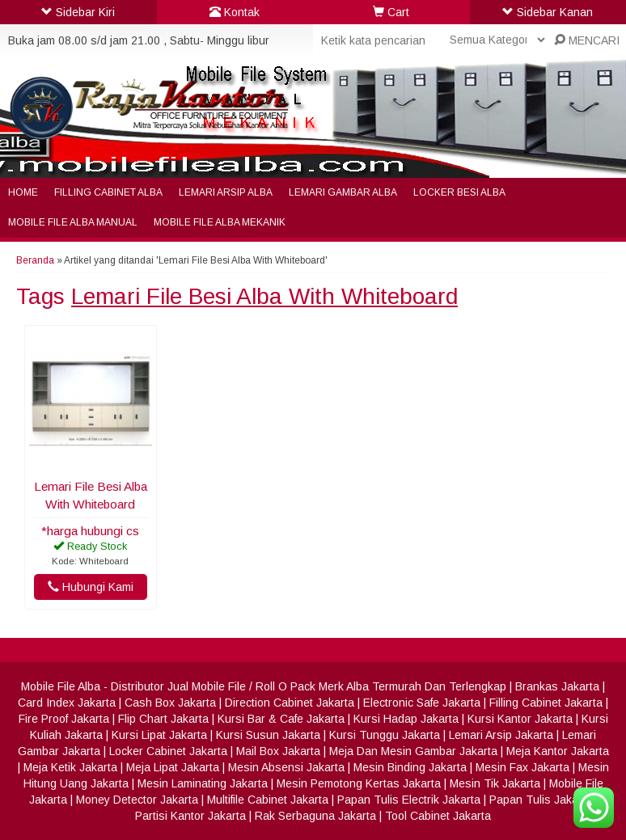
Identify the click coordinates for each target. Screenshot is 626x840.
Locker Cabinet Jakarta (168, 751)
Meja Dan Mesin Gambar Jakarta (413, 751)
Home (23, 192)
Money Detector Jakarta (137, 800)
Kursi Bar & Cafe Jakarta (281, 719)
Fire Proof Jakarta (64, 719)
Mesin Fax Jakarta (522, 767)
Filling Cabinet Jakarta (546, 703)
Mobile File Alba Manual (73, 222)
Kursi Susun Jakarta (268, 735)
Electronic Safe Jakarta (422, 703)
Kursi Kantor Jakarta (520, 719)
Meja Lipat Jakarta (173, 767)
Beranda (35, 260)
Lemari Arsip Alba (226, 192)
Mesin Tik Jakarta (495, 783)
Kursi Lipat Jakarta (159, 735)
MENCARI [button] (587, 40)
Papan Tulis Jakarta (541, 800)
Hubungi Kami (91, 587)
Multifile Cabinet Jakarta (268, 800)
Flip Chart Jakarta (163, 719)
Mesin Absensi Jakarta (286, 767)
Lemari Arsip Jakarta (501, 735)
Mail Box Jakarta (278, 751)
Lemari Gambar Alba (343, 192)
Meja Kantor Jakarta (558, 751)
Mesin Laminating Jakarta (203, 783)
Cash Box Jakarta (170, 703)
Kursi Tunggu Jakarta (385, 735)
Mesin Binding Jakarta (410, 767)
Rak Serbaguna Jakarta (315, 816)
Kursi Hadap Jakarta (406, 719)
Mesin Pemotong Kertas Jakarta (359, 783)
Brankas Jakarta (557, 686)
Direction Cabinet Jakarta (290, 703)
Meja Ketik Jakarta (70, 767)
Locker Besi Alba (459, 192)
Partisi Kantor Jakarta (190, 816)
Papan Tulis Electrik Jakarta (409, 800)
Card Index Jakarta (67, 703)
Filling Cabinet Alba (108, 192)
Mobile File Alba (61, 686)
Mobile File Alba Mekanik (220, 222)
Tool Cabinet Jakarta (438, 816)
